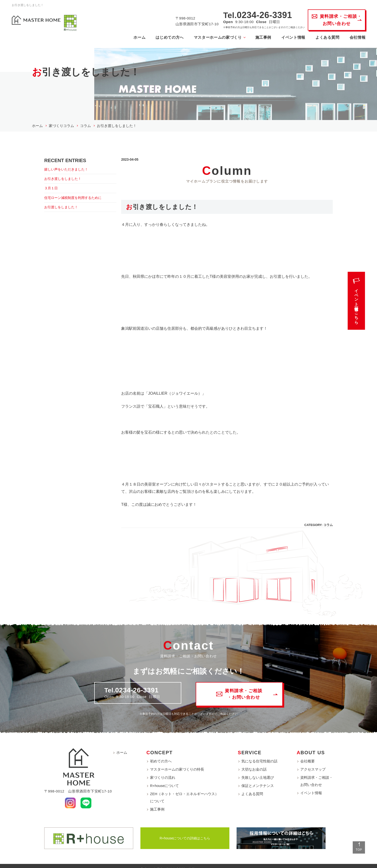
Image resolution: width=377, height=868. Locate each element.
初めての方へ (161, 755)
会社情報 (351, 38)
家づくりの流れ (163, 771)
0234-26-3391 (258, 16)
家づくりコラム (61, 123)
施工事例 (257, 38)
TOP (355, 847)
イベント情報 (287, 38)
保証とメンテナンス (258, 779)
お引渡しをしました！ (63, 207)
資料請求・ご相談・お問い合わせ (317, 775)
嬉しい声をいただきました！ (69, 167)
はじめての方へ (163, 38)
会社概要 (308, 755)
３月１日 (52, 187)
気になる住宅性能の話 (259, 755)
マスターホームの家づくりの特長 (177, 763)
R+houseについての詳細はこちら (185, 832)
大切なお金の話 (254, 763)
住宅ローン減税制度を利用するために (77, 197)
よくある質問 (321, 38)
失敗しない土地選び (258, 771)
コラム (85, 123)
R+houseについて (164, 779)
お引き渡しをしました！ (65, 177)
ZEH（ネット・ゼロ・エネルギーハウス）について (184, 791)
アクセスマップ (313, 763)
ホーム (133, 38)
